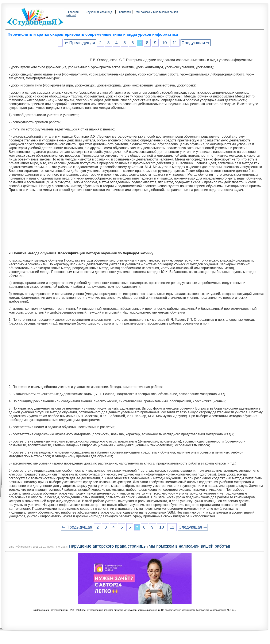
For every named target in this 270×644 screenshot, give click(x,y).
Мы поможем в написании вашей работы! (189, 546)
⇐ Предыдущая (80, 43)
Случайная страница (99, 12)
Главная (73, 12)
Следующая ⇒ (196, 43)
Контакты (125, 12)
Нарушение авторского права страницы (108, 546)
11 (175, 43)
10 (164, 43)
